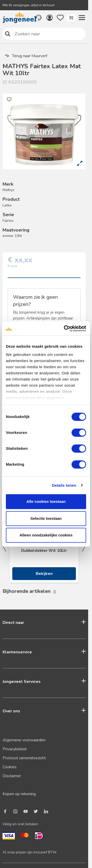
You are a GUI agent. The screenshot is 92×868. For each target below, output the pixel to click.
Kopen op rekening (19, 794)
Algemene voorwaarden (24, 740)
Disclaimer (12, 776)
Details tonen (64, 485)
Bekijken (44, 574)
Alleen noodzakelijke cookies (46, 535)
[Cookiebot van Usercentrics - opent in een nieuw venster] (65, 328)
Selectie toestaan (46, 518)
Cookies (10, 767)
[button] (82, 18)
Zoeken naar (8, 34)
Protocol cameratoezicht (24, 758)
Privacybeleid (14, 749)
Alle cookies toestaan (46, 501)
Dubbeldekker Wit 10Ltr (44, 551)
